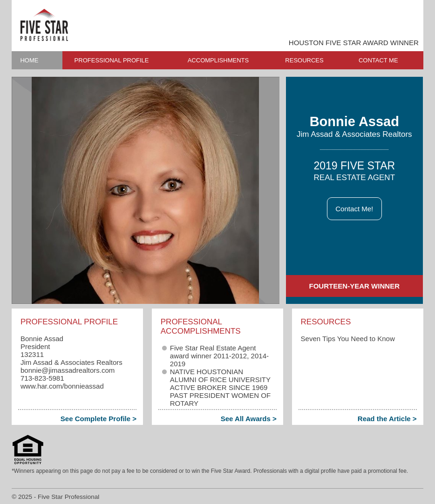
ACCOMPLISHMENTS (218, 60)
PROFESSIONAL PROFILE (112, 60)
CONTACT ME (378, 60)
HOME (29, 60)
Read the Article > (387, 419)
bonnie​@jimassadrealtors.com (68, 370)
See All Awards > (249, 419)
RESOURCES (304, 60)
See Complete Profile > (99, 419)
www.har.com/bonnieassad (62, 386)
